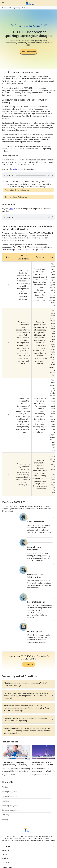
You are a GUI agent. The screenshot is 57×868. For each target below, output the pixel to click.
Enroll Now (28, 664)
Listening (6, 815)
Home (4, 8)
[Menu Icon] (3, 3)
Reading (5, 819)
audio (15, 169)
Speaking (6, 801)
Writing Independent (10, 796)
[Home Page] (29, 5)
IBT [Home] (10, 8)
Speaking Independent (11, 810)
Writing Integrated (9, 792)
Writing (5, 787)
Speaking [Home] (17, 8)
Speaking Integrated (10, 805)
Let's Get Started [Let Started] (29, 52)
